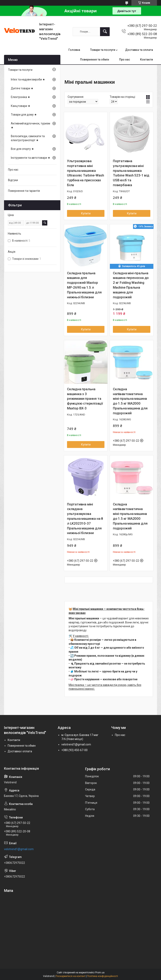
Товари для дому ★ (24, 115)
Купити (86, 213)
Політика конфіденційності (103, 976)
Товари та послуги (103, 50)
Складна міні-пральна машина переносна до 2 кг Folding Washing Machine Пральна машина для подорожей (131, 285)
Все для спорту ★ (22, 149)
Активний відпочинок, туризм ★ (30, 125)
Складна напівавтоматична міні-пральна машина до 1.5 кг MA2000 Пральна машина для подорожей (130, 401)
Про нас (125, 59)
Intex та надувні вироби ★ (28, 79)
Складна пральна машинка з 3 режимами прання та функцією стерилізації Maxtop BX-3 (85, 399)
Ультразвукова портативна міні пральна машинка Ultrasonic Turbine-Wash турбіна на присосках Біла (85, 173)
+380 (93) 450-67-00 (74, 750)
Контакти (147, 59)
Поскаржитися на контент (71, 976)
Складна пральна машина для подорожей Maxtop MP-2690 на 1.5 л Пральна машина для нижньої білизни (84, 285)
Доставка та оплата (139, 50)
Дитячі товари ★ (22, 88)
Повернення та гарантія (24, 191)
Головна (74, 50)
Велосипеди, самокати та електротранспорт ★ (28, 138)
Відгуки (13, 180)
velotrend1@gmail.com (76, 744)
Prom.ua (100, 973)
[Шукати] (105, 32)
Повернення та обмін (95, 59)
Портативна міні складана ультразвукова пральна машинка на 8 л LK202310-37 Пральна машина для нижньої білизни (85, 519)
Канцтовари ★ (21, 106)
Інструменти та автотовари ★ (31, 158)
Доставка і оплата (20, 751)
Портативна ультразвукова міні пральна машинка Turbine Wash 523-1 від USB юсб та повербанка (131, 173)
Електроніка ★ (21, 97)
